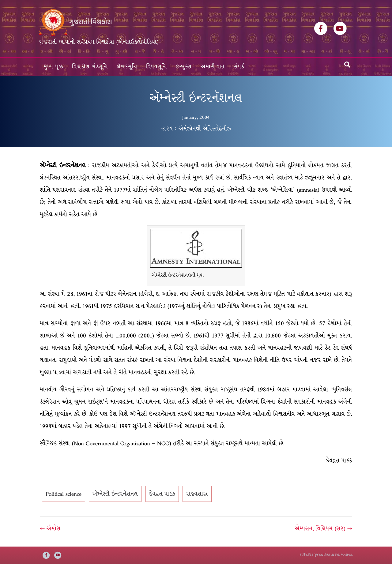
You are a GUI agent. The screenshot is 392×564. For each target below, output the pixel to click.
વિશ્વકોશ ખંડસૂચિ (90, 67)
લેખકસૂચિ (127, 67)
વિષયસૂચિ (157, 67)
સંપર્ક (239, 67)
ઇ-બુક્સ (184, 67)
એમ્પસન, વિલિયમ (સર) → (324, 527)
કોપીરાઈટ (306, 555)
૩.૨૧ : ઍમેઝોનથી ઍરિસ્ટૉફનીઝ (196, 129)
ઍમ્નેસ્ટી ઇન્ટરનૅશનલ (115, 492)
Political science (64, 492)
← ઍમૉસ (50, 527)
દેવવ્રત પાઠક (162, 492)
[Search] (347, 65)
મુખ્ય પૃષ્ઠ (53, 67)
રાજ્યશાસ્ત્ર (197, 492)
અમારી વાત (213, 67)
